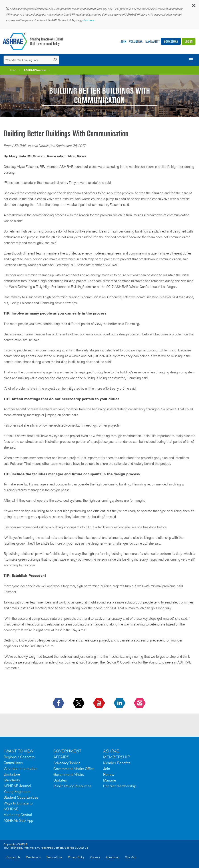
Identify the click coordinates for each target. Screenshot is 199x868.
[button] (193, 7)
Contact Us (13, 857)
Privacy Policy (76, 857)
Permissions (33, 857)
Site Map (131, 857)
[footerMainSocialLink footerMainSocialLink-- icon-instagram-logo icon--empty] (140, 703)
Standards (12, 780)
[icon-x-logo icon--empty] (79, 703)
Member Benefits (117, 763)
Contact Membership (120, 786)
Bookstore (171, 41)
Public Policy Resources (72, 786)
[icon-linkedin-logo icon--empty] (120, 703)
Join (123, 41)
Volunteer (136, 41)
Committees (13, 763)
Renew (109, 774)
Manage (110, 780)
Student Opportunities (21, 797)
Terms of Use (54, 857)
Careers (95, 857)
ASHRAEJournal (35, 70)
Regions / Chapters (19, 757)
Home (13, 70)
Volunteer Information (21, 768)
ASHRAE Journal (17, 786)
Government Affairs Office (74, 769)
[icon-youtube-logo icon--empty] (99, 703)
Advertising (113, 857)
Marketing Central (18, 815)
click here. (89, 20)
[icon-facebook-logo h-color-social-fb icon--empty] (59, 703)
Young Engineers (17, 792)
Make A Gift (153, 41)
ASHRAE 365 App (18, 820)
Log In (189, 41)
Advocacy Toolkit (67, 763)
